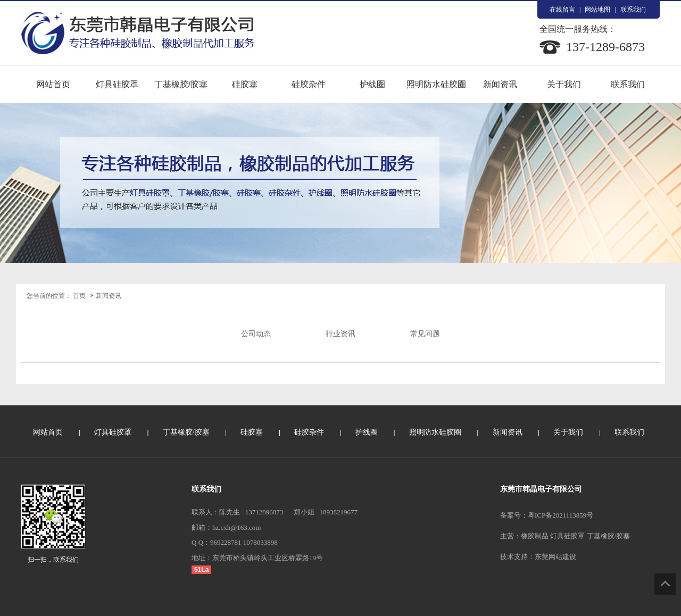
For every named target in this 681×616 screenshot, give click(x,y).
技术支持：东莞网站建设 (538, 557)
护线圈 (372, 84)
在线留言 (562, 10)
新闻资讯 (500, 84)
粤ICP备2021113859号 (560, 515)
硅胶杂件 (309, 84)
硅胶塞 (245, 84)
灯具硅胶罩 (117, 84)
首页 (79, 296)
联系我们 (633, 10)
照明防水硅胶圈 (436, 84)
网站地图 (597, 10)
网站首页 (53, 84)
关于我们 (564, 84)
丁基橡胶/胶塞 (181, 84)
